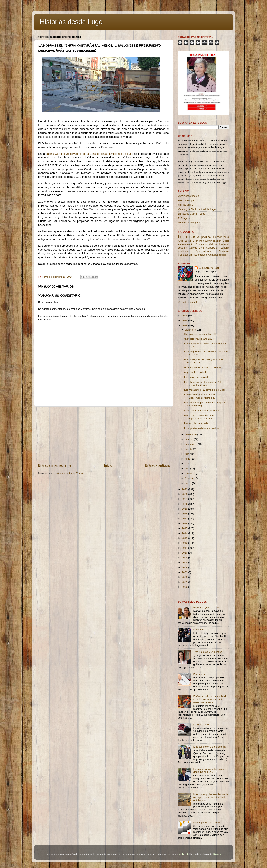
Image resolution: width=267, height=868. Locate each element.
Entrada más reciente (55, 465)
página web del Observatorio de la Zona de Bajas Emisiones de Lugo (90, 154)
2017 (185, 519)
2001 (185, 582)
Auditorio (183, 251)
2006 (185, 558)
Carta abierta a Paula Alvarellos (202, 410)
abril (188, 469)
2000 (185, 587)
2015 (185, 528)
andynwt (183, 854)
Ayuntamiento (186, 244)
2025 (185, 320)
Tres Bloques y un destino (208, 652)
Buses (223, 255)
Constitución (185, 255)
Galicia (213, 244)
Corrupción (212, 248)
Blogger (217, 854)
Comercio (201, 244)
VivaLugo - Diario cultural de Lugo (197, 209)
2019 (185, 509)
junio (188, 459)
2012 (185, 543)
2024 (185, 325)
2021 (185, 499)
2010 (185, 553)
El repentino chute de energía (210, 747)
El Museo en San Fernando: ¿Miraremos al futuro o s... (200, 396)
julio (187, 454)
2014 (185, 533)
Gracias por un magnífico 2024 (201, 334)
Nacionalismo (200, 255)
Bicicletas (224, 251)
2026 (185, 316)
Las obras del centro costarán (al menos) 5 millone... (203, 384)
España (225, 248)
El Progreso (185, 218)
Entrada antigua (157, 465)
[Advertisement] (104, 435)
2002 (185, 577)
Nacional (224, 244)
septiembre (191, 444)
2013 (185, 538)
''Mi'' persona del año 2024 (199, 339)
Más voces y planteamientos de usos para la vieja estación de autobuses (211, 797)
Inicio (108, 465)
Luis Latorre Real (209, 268)
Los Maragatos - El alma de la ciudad (205, 390)
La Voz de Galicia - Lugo (192, 214)
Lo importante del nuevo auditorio (203, 428)
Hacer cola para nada (196, 423)
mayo (188, 464)
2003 (185, 572)
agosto (189, 449)
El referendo (200, 674)
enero (188, 483)
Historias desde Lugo (71, 22)
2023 (185, 489)
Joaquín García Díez (191, 248)
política (206, 237)
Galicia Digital (186, 205)
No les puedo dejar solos (207, 822)
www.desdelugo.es (188, 196)
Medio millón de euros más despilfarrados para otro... (200, 417)
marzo (189, 473)
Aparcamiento (203, 251)
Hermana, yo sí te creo (206, 608)
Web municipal (186, 200)
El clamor (198, 630)
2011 (185, 548)
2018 (185, 514)
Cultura (194, 237)
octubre (189, 439)
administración (213, 241)
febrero (189, 478)
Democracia (221, 237)
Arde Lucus (185, 241)
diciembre (191, 330)
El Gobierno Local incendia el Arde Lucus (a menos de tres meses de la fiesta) (210, 699)
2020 (185, 504)
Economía (198, 241)
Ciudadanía (214, 255)
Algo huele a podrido (196, 372)
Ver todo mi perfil (187, 302)
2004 (185, 567)
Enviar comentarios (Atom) (69, 473)
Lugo (182, 237)
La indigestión (201, 724)
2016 (185, 523)
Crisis (226, 241)
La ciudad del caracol (196, 377)
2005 (185, 562)
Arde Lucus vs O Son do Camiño (203, 367)
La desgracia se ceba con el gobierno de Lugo (209, 770)
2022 (185, 494)
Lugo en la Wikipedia (190, 223)
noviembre (191, 434)
